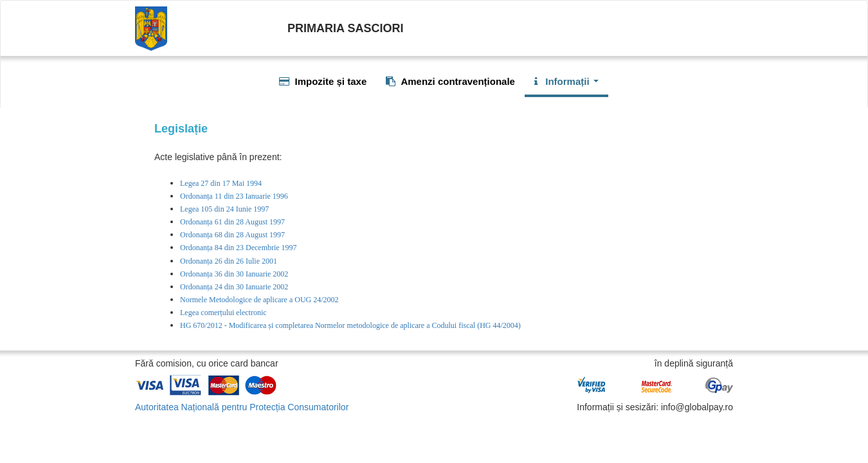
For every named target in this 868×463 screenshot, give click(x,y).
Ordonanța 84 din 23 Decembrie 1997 (239, 248)
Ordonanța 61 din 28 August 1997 (232, 222)
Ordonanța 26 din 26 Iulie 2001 (229, 261)
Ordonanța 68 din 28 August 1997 (232, 235)
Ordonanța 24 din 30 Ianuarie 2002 (234, 287)
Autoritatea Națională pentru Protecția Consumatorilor (242, 407)
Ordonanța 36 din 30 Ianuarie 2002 (234, 274)
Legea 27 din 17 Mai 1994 (221, 183)
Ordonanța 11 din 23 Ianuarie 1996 (234, 196)
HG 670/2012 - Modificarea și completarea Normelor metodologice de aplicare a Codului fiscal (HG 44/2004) (350, 325)
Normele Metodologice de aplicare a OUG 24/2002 (259, 300)
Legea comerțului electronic (223, 313)
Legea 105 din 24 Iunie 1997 (224, 209)
